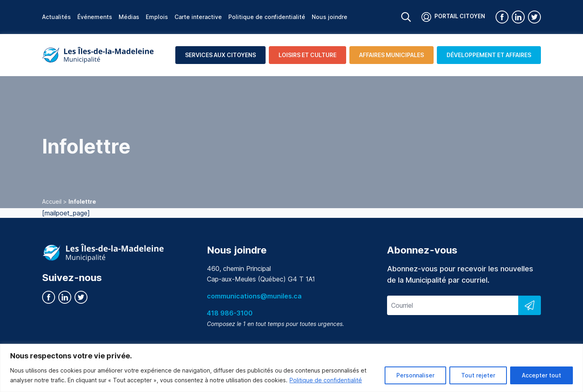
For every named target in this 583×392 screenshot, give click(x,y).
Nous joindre (330, 17)
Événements (95, 17)
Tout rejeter (478, 375)
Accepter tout (542, 375)
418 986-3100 (230, 313)
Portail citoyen (453, 17)
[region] (291, 368)
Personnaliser (415, 375)
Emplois (157, 17)
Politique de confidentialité (326, 380)
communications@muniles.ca (254, 296)
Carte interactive (198, 17)
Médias (129, 17)
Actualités (56, 17)
